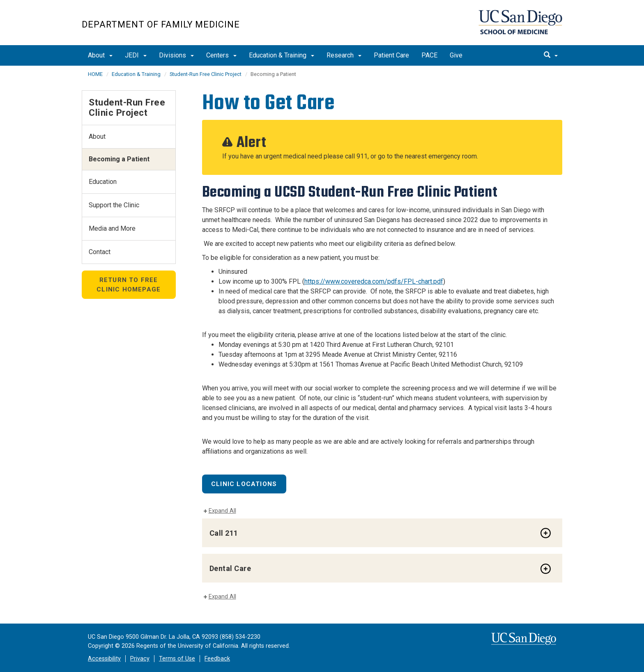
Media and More (112, 228)
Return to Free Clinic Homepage (129, 285)
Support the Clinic (114, 205)
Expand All (222, 511)
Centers (221, 55)
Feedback (217, 659)
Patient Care (391, 55)
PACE (429, 55)
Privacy (140, 659)
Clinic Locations (244, 484)
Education (103, 182)
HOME (95, 74)
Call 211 (224, 533)
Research (344, 55)
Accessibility (104, 659)
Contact (100, 252)
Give (456, 55)
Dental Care (230, 568)
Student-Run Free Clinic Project (206, 74)
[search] (551, 55)
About (100, 55)
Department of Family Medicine (161, 24)
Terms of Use (177, 659)
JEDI (136, 55)
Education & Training (282, 55)
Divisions (176, 55)
